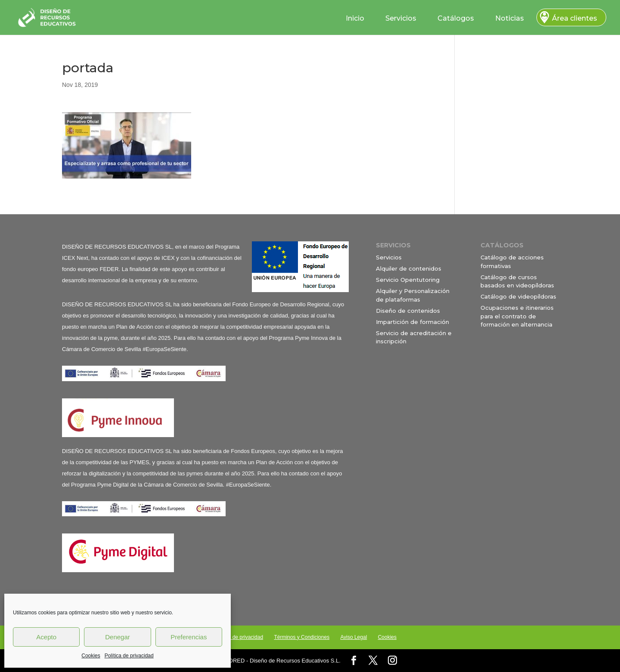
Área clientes (575, 18)
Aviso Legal (353, 637)
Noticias (510, 18)
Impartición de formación (412, 322)
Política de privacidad (129, 656)
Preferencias (189, 637)
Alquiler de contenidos (409, 268)
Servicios (401, 18)
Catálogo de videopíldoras (518, 296)
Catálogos (456, 18)
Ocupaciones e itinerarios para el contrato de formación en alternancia (517, 316)
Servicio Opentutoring (408, 280)
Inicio (355, 18)
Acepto (46, 637)
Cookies (91, 656)
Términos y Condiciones (302, 637)
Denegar (118, 637)
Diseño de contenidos (408, 311)
